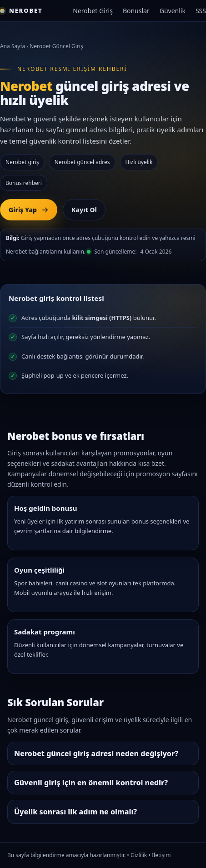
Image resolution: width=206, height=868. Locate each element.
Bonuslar (136, 11)
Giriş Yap (29, 210)
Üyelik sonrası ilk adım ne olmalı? (75, 812)
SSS (201, 11)
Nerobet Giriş (93, 11)
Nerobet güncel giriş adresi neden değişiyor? (96, 753)
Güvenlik (173, 11)
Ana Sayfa (13, 46)
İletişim (161, 855)
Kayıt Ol (84, 210)
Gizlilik (139, 855)
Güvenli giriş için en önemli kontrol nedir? (91, 783)
